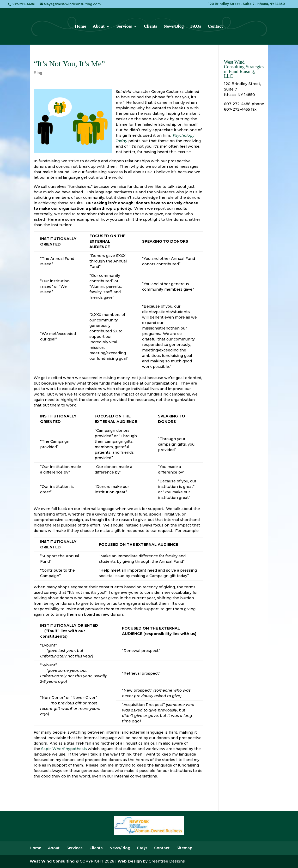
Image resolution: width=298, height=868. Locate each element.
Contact (215, 27)
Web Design (130, 861)
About (99, 27)
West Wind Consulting (52, 861)
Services (124, 27)
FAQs (196, 27)
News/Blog (174, 27)
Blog (38, 73)
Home (80, 27)
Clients (150, 27)
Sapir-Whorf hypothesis (64, 749)
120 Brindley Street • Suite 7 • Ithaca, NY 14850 (247, 4)
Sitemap (184, 848)
